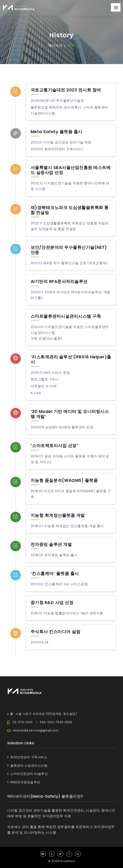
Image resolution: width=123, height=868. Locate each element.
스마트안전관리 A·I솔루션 (29, 774)
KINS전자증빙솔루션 (25, 782)
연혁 (71, 45)
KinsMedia (68, 861)
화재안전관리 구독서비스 (29, 757)
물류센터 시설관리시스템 (29, 766)
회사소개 (55, 45)
